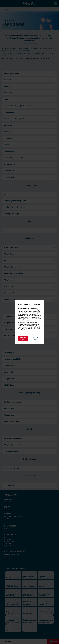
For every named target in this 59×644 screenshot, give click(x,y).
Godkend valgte (35, 338)
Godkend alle (23, 338)
